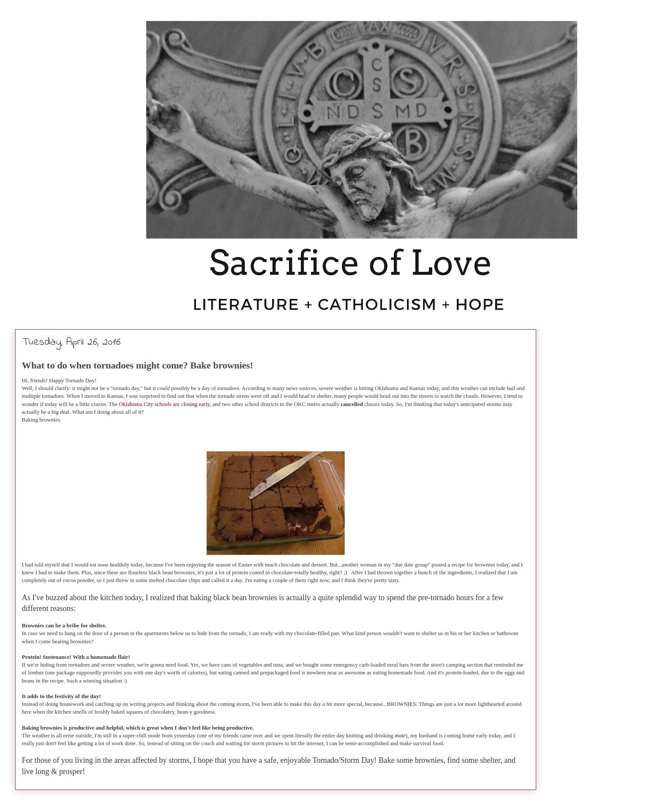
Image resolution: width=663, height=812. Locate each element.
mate (400, 735)
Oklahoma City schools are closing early (164, 404)
